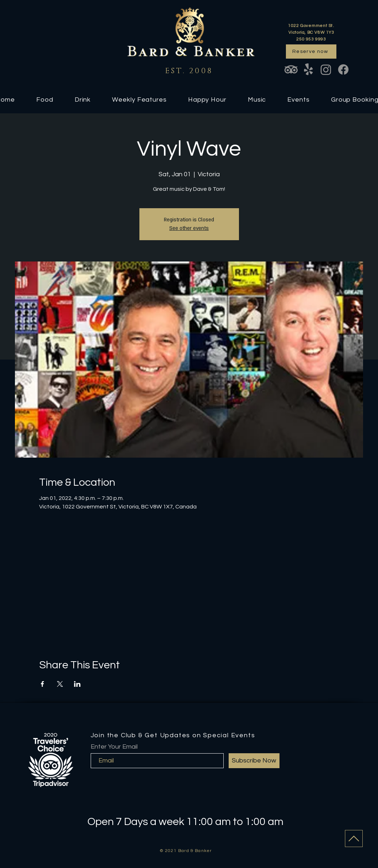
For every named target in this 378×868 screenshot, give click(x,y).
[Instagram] (326, 69)
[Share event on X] (60, 684)
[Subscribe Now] (254, 761)
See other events (189, 228)
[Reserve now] (311, 52)
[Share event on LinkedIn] (77, 684)
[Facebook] (343, 69)
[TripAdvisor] (291, 69)
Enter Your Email (114, 747)
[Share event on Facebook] (42, 684)
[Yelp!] (308, 69)
